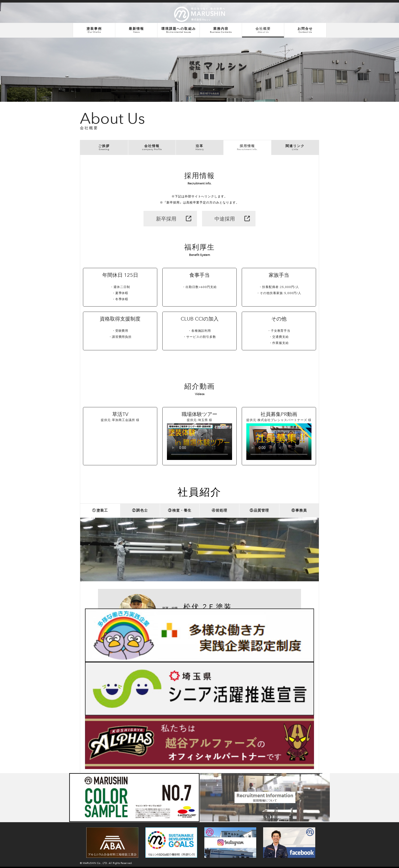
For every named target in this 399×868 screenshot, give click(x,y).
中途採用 (225, 220)
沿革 (200, 148)
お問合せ (305, 30)
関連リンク (295, 148)
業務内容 (221, 30)
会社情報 (152, 148)
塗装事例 (94, 30)
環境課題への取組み (179, 30)
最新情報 (136, 30)
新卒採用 (166, 220)
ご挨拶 (104, 148)
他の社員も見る (264, 710)
